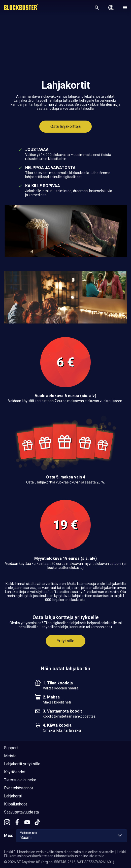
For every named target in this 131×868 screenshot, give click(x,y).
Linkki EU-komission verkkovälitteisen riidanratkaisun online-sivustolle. (59, 852)
